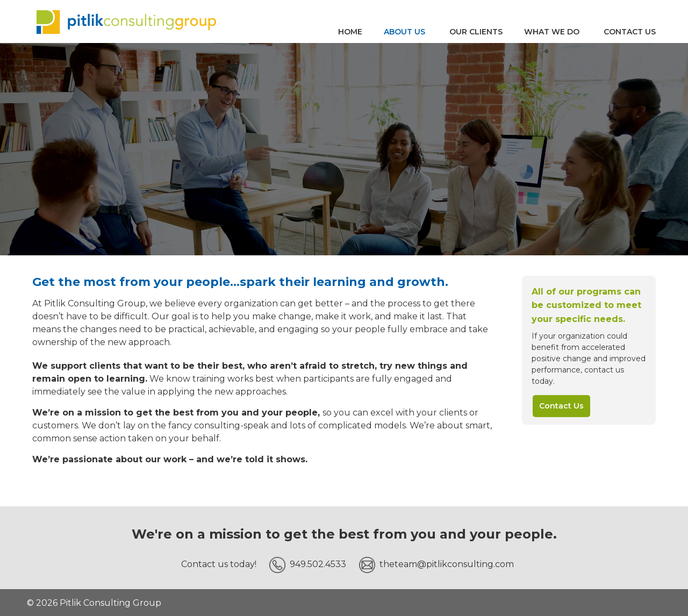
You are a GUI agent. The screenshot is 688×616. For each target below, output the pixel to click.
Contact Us (561, 406)
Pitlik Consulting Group (126, 22)
